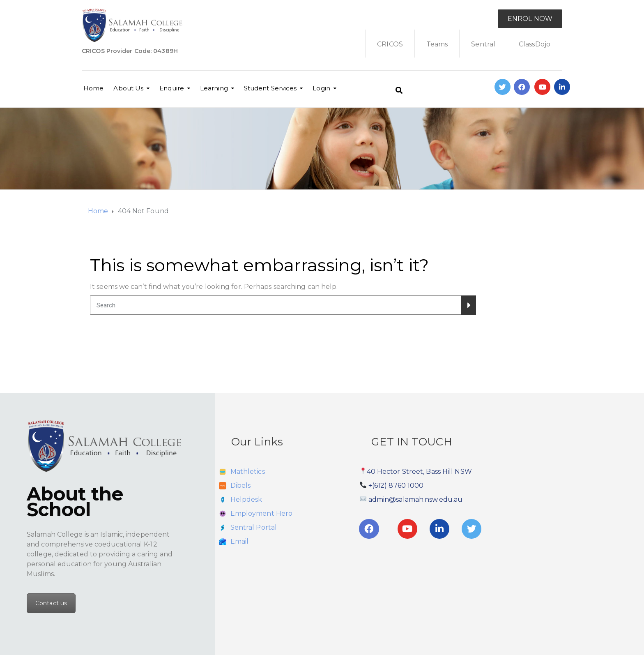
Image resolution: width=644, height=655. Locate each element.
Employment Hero (262, 513)
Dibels (241, 485)
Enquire (172, 88)
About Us (128, 88)
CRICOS (390, 44)
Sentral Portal (254, 527)
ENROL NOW (530, 19)
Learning (214, 88)
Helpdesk (246, 499)
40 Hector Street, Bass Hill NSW (419, 472)
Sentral (483, 44)
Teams (437, 44)
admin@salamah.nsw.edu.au (415, 499)
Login (321, 88)
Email (240, 541)
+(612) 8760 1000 (396, 485)
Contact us (51, 603)
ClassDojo (535, 44)
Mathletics (248, 472)
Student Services (270, 88)
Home (93, 88)
